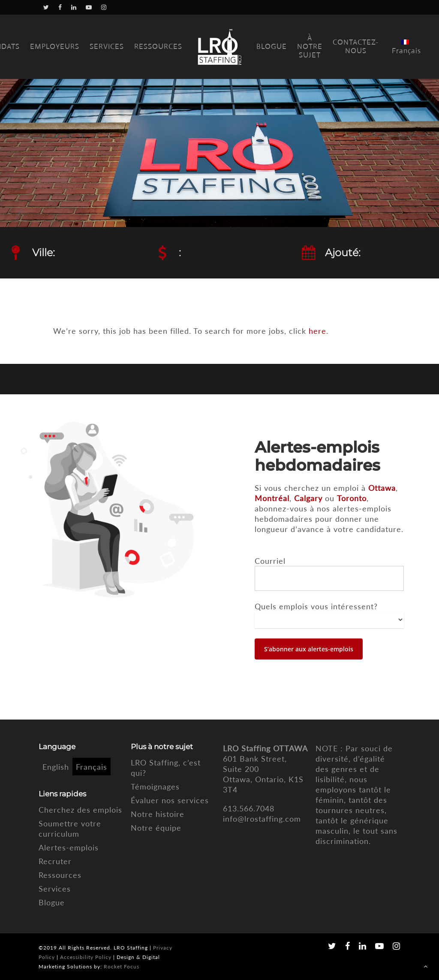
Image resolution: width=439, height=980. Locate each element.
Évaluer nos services (170, 800)
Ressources (60, 875)
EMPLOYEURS (55, 47)
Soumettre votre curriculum (70, 829)
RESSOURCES (158, 47)
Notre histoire (158, 814)
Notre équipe (156, 828)
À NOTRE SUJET (310, 47)
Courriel (270, 561)
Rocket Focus (122, 966)
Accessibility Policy (86, 957)
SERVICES (107, 47)
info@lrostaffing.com (262, 819)
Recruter (55, 861)
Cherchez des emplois (80, 810)
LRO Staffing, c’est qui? (166, 768)
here (317, 331)
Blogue (52, 902)
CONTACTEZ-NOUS (356, 47)
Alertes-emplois (69, 847)
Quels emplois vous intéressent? (316, 606)
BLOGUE (272, 47)
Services (55, 889)
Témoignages (155, 786)
